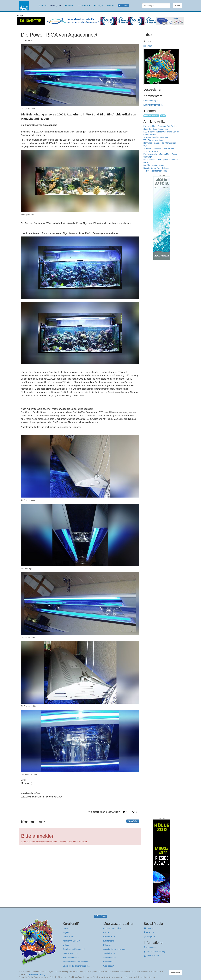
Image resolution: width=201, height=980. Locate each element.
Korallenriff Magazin (71, 941)
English (66, 932)
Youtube (149, 928)
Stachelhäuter (109, 953)
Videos (69, 6)
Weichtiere (108, 962)
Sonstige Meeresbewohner (115, 949)
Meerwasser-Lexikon (112, 928)
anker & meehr (152, 956)
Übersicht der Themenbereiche (76, 966)
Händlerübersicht (70, 953)
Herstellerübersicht (71, 958)
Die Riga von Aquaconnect (155, 165)
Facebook (149, 932)
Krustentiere (109, 941)
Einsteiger (98, 6)
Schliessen (176, 973)
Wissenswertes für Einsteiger (75, 962)
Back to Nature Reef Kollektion (157, 168)
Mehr (110, 6)
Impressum (150, 947)
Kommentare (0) (151, 101)
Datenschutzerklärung (154, 952)
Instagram (149, 937)
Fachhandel (84, 6)
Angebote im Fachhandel (74, 949)
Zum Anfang (133, 821)
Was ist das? (109, 966)
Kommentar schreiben (153, 105)
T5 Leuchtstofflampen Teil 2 (155, 171)
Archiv (42, 6)
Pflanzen (107, 945)
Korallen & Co (109, 937)
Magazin (56, 6)
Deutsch (66, 928)
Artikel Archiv (68, 937)
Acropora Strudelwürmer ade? (157, 137)
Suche (178, 6)
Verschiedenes (110, 958)
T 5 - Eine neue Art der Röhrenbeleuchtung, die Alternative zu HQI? (160, 143)
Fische (106, 932)
